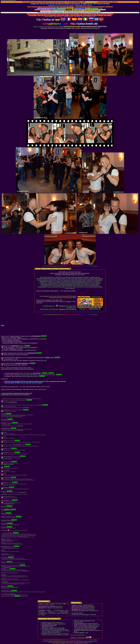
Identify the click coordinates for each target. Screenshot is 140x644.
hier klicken (27, 373)
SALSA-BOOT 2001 (70, 286)
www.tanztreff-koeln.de (40, 389)
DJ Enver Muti (26, 408)
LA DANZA (89, 282)
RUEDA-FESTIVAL (53, 284)
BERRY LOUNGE (90, 277)
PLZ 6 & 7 (45, 635)
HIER (61, 300)
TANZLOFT (55, 287)
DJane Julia (44, 361)
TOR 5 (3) (75, 287)
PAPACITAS (88, 283)
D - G (42, 605)
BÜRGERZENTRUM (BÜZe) (44, 279)
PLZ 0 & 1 (54, 633)
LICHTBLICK (42, 283)
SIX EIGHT (86, 284)
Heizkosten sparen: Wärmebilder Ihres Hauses (77, 5)
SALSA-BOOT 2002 (82, 286)
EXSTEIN (60, 280)
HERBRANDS (44, 282)
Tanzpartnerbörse (46, 633)
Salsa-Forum (51, 612)
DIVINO (91, 279)
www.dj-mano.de (7, 567)
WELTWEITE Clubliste (48, 627)
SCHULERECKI (78, 284)
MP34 (58, 283)
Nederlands (80, 20)
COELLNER (71, 279)
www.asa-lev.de (25, 571)
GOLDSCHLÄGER (76, 280)
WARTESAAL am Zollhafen (63, 277)
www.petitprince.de (13, 403)
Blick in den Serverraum (92, 611)
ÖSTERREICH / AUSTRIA (62, 635)
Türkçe (101, 20)
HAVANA (51, 282)
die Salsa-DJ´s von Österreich (87, 609)
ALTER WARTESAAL (49, 277)
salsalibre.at (91, 2)
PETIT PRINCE (96, 283)
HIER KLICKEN (46, 387)
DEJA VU (86, 279)
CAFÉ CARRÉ (56, 279)
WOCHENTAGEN (90, 607)
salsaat (74, 309)
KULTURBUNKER (81, 282)
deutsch (57, 20)
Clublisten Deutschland (56, 604)
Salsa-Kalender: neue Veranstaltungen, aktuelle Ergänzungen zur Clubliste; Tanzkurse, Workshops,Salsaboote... (56, 631)
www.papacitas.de (23, 492)
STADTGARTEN (95, 284)
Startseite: (61, 306)
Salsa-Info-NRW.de (37, 383)
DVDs (60, 628)
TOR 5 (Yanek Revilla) (91, 287)
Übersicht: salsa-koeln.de (51, 291)
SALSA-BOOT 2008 (93, 286)
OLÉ (70, 283)
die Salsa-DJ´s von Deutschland (54, 608)
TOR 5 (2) (69, 287)
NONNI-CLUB (65, 283)
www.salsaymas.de (32, 535)
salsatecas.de (43, 27)
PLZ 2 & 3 (60, 633)
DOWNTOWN (52, 280)
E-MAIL (86, 633)
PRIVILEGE (44, 284)
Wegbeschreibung (14, 595)
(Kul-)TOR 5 (62, 287)
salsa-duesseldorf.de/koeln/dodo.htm (8, 1)
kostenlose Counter (54, 5)
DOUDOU (45, 280)
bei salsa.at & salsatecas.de (57, 624)
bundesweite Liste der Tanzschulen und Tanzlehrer (15, 395)
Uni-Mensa (71, 288)
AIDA (41, 277)
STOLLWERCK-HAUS (47, 286)
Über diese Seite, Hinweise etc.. (55, 623)
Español (74, 20)
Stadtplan (13, 587)
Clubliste (82, 275)
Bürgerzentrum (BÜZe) (35, 376)
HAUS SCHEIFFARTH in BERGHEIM (92, 280)
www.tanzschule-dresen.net (7, 541)
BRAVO (98, 277)
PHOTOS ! (60, 606)
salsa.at (35, 27)
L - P (49, 605)
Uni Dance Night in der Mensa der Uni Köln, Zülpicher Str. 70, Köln (41, 375)
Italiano (86, 20)
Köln (62, 291)
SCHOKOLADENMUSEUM (66, 284)
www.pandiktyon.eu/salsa (9, 504)
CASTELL (64, 279)
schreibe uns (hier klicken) (81, 628)
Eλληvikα (96, 20)
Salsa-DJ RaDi (24, 383)
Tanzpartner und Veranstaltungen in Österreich (84, 615)
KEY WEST (72, 282)
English (63, 20)
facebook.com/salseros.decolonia (90, 28)
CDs (55, 628)
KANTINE (65, 282)
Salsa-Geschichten (93, 624)
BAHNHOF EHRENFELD (78, 277)
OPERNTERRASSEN (78, 283)
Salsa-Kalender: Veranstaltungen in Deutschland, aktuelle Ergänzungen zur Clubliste (53, 613)
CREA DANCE (79, 279)
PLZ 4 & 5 (67, 633)
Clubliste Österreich (88, 605)
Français (69, 20)
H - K (46, 605)
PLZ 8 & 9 (51, 635)
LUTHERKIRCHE (51, 283)
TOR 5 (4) (82, 287)
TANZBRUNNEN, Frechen (44, 287)
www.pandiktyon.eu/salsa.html (7, 464)
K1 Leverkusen (58, 282)
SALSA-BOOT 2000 (59, 286)
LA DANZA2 (96, 282)
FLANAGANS (67, 280)
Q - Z (53, 605)
